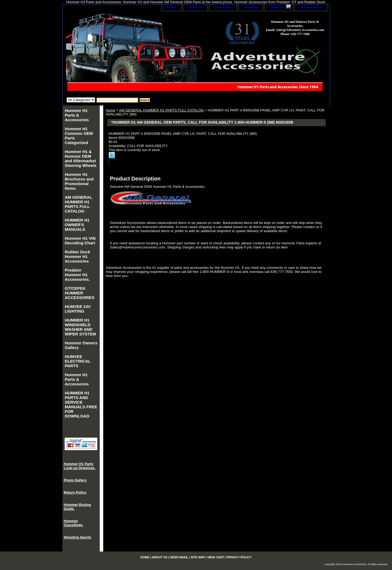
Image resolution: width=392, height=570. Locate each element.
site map (251, 7)
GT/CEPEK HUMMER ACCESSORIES (80, 293)
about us (195, 7)
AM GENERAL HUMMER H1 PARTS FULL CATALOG (161, 110)
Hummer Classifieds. (74, 523)
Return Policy (75, 492)
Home (111, 110)
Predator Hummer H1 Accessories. (78, 275)
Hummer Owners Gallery (81, 345)
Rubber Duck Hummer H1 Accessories (78, 256)
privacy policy (311, 7)
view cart (277, 7)
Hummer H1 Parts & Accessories (77, 115)
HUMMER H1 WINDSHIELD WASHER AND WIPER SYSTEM (81, 327)
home (172, 7)
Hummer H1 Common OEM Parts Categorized (79, 136)
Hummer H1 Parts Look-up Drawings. (80, 466)
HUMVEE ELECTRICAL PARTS (78, 361)
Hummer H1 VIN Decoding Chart (80, 241)
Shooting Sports (78, 537)
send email (223, 7)
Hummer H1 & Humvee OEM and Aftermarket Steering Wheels (81, 158)
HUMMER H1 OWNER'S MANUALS (77, 225)
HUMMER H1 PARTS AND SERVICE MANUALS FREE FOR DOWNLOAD (81, 404)
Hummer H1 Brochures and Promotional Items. (79, 181)
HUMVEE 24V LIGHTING (78, 309)
